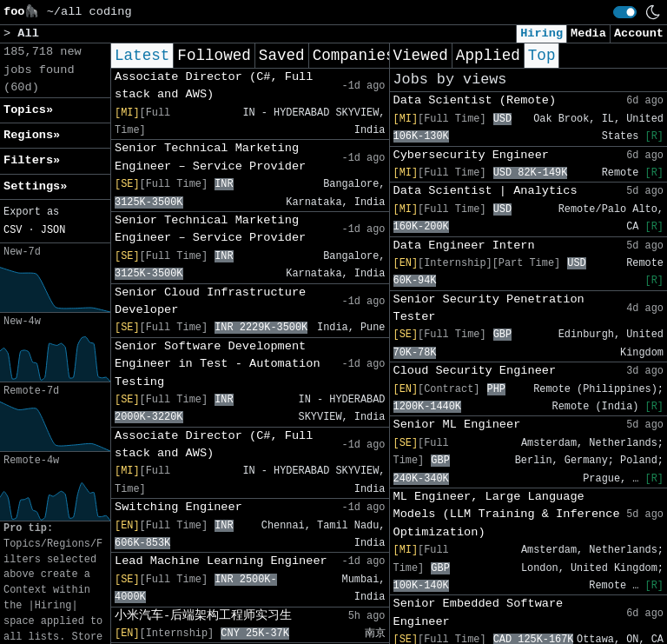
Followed (214, 56)
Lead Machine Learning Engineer (221, 561)
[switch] (625, 12)
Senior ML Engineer (457, 425)
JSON (53, 230)
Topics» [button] (28, 110)
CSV (13, 230)
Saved (282, 56)
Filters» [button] (32, 160)
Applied (488, 56)
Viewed (421, 56)
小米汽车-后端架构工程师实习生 (203, 616)
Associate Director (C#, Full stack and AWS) (214, 86)
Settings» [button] (35, 186)
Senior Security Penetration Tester (489, 308)
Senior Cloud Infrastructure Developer (210, 301)
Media (588, 33)
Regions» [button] (32, 135)
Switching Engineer (178, 507)
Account (639, 33)
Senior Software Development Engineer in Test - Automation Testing (218, 364)
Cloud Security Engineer (475, 371)
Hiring (542, 33)
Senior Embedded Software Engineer (479, 612)
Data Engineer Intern (464, 246)
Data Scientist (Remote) (475, 100)
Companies (354, 56)
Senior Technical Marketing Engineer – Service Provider (210, 157)
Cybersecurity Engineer (471, 155)
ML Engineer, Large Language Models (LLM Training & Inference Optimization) (507, 515)
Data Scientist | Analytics (485, 191)
